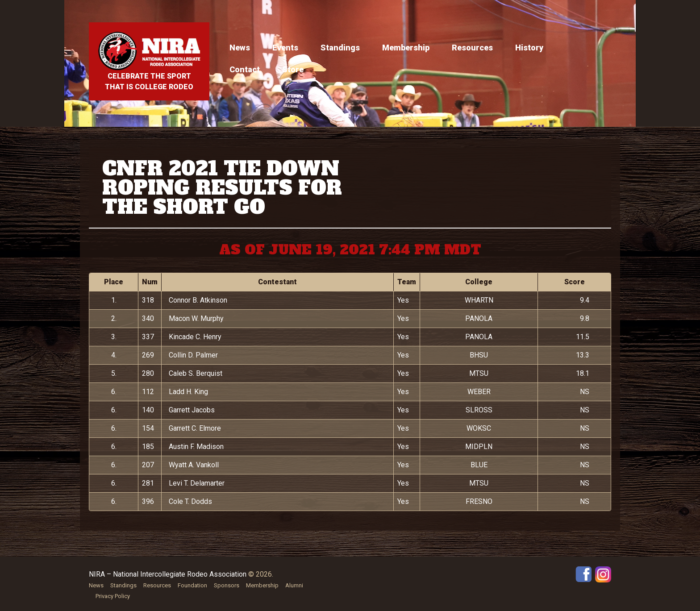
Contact (245, 69)
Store (293, 69)
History (529, 48)
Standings (340, 48)
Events (285, 48)
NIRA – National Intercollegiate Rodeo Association (168, 574)
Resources (472, 48)
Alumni (294, 585)
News (240, 48)
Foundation (192, 585)
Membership (406, 48)
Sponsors (227, 585)
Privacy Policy (113, 596)
